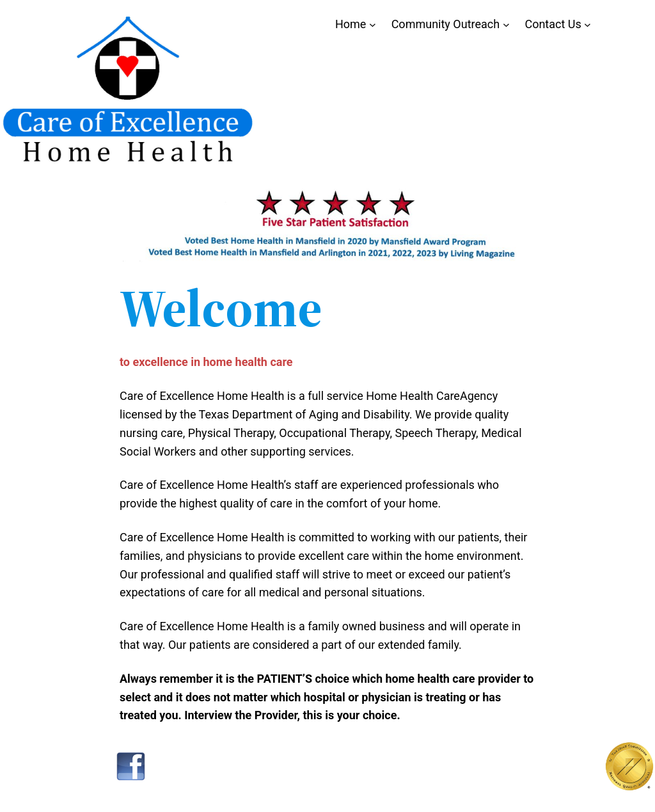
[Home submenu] (373, 25)
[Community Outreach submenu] (506, 25)
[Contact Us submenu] (588, 25)
